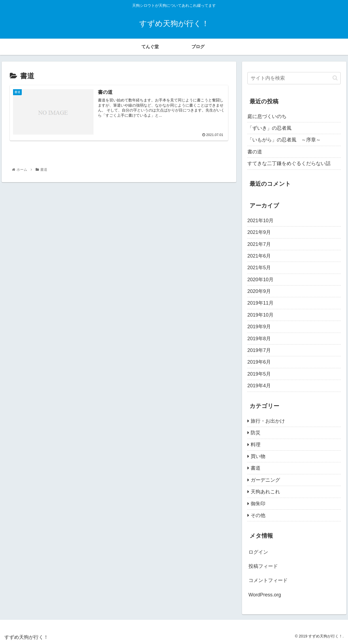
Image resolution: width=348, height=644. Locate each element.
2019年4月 (259, 386)
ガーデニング (265, 480)
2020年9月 (259, 291)
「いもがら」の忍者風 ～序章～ (284, 140)
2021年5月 (259, 268)
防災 (256, 433)
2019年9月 (259, 327)
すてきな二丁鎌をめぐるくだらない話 (289, 163)
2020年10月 (260, 280)
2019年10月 (260, 315)
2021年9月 (259, 232)
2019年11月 (260, 303)
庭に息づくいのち (267, 116)
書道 (256, 468)
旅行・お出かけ (268, 421)
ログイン (258, 552)
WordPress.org (265, 595)
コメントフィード (268, 580)
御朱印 (258, 504)
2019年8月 (259, 339)
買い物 (258, 456)
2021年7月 (259, 244)
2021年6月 (259, 256)
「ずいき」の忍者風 (269, 128)
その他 (258, 515)
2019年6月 (259, 362)
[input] (294, 78)
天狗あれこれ (265, 492)
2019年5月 (259, 374)
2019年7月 (259, 350)
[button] (335, 78)
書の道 (255, 152)
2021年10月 (260, 221)
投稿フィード (263, 566)
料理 (256, 445)
